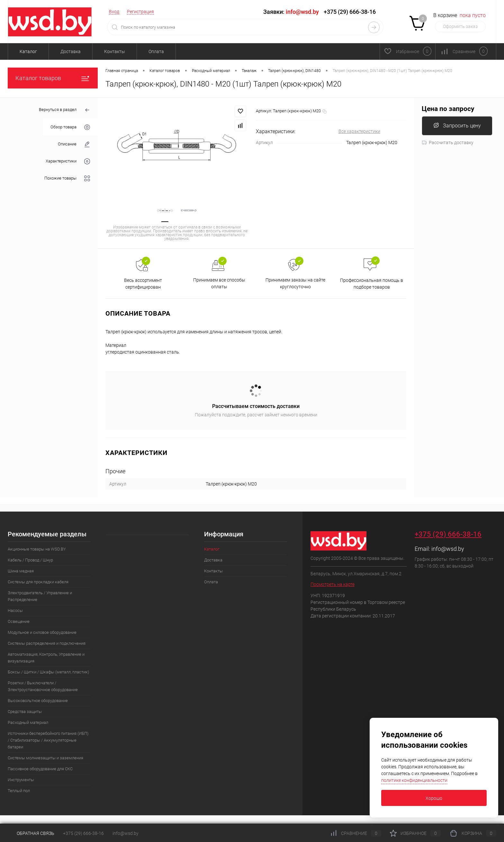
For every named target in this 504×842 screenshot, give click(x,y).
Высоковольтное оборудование (38, 701)
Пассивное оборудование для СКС (40, 769)
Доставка (71, 51)
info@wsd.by (448, 549)
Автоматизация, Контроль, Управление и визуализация (46, 658)
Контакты (115, 51)
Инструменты (21, 780)
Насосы (15, 611)
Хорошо (434, 798)
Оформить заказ (460, 26)
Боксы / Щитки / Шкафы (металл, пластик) (48, 672)
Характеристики (68, 161)
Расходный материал (28, 722)
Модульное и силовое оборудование (42, 632)
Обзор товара (70, 127)
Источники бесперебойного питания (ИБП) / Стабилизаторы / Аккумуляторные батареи (48, 740)
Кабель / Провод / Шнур (30, 560)
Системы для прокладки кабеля (38, 582)
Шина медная (21, 571)
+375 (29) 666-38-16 (350, 12)
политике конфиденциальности (414, 780)
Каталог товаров (53, 78)
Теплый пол (19, 791)
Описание (74, 144)
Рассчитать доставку (448, 143)
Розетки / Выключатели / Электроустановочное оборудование (43, 686)
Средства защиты (25, 712)
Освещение (19, 621)
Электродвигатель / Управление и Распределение (40, 596)
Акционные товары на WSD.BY (37, 549)
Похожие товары (67, 178)
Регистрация (140, 12)
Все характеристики (359, 131)
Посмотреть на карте (333, 584)
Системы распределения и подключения (47, 643)
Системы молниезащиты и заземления (45, 758)
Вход (114, 12)
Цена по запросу (448, 109)
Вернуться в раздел (64, 110)
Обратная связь (31, 833)
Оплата (156, 51)
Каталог (28, 51)
